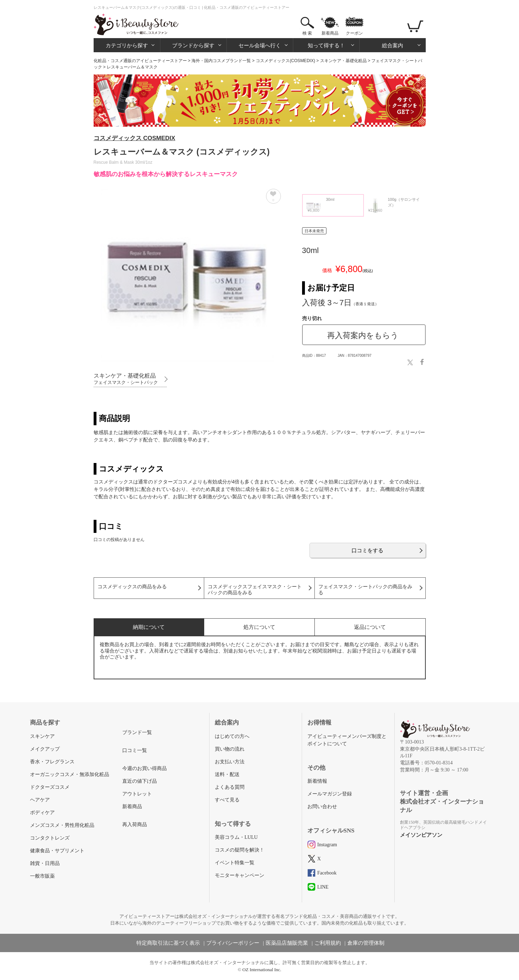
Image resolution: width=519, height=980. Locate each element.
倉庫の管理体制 (366, 943)
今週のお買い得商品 (145, 768)
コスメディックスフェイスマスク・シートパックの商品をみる (255, 590)
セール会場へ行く (260, 45)
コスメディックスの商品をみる (132, 587)
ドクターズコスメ (50, 787)
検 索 (307, 33)
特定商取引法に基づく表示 (168, 943)
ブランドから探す (193, 45)
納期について (149, 627)
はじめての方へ (232, 736)
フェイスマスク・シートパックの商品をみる (365, 590)
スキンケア (42, 736)
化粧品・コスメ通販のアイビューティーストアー (140, 61)
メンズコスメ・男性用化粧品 (62, 825)
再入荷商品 (135, 825)
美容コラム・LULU (236, 837)
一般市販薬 (42, 876)
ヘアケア (40, 800)
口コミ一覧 (135, 750)
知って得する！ (326, 45)
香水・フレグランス (52, 762)
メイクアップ (45, 749)
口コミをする (367, 550)
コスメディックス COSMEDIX (134, 138)
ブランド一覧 (137, 732)
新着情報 (317, 781)
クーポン (354, 33)
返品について (370, 627)
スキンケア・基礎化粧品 (343, 61)
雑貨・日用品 (45, 863)
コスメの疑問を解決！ (240, 850)
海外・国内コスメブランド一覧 (221, 61)
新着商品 (330, 33)
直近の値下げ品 (140, 781)
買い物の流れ (230, 749)
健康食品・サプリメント (57, 851)
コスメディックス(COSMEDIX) (285, 61)
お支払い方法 (230, 762)
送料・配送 (227, 774)
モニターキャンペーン (240, 875)
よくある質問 (230, 787)
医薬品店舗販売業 (287, 943)
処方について (259, 627)
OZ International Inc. (262, 970)
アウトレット (137, 794)
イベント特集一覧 (235, 863)
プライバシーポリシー (233, 943)
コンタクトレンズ (50, 838)
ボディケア (42, 813)
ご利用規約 (328, 943)
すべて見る (227, 800)
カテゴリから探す (127, 45)
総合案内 (393, 45)
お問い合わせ (322, 807)
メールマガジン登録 (330, 794)
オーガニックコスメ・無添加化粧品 (70, 774)
